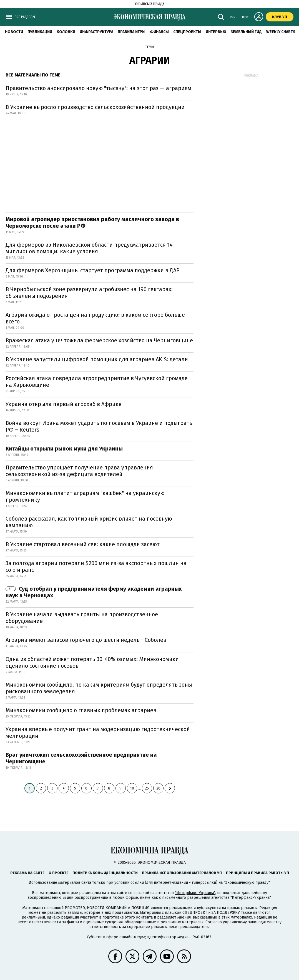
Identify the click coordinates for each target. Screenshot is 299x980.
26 (158, 788)
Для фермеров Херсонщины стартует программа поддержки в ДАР (93, 270)
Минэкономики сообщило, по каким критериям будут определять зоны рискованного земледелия (99, 688)
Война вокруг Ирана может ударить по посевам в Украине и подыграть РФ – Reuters (99, 426)
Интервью (216, 32)
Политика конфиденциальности (105, 873)
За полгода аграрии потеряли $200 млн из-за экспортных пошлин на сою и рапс (96, 566)
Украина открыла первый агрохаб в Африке (64, 404)
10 (132, 788)
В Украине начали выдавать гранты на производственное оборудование (82, 618)
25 (147, 788)
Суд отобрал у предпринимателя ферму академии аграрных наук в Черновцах (94, 592)
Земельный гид (246, 32)
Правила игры (132, 32)
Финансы (159, 32)
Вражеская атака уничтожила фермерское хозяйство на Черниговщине (99, 340)
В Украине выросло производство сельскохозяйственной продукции (95, 107)
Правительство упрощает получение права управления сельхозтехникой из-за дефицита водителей (79, 471)
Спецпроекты (187, 32)
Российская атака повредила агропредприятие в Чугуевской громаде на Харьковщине (97, 382)
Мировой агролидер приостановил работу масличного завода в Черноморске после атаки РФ (92, 222)
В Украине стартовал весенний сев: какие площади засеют (83, 544)
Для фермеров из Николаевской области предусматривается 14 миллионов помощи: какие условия (89, 248)
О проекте (58, 873)
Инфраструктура (96, 32)
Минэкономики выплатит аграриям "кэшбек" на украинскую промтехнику (85, 496)
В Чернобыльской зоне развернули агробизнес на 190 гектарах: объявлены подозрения (89, 293)
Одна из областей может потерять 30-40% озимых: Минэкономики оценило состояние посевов (92, 662)
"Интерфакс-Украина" (195, 893)
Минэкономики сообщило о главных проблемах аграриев (81, 710)
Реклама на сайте (27, 873)
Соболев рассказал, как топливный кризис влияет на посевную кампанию (89, 522)
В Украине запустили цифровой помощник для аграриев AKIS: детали (97, 359)
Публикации (40, 32)
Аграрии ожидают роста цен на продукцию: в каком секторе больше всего (95, 318)
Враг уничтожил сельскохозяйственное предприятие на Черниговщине (81, 758)
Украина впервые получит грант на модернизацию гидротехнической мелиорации (98, 732)
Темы (149, 47)
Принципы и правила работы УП (257, 873)
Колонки (66, 32)
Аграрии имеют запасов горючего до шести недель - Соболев (86, 640)
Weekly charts (281, 32)
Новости (14, 32)
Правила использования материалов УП (182, 873)
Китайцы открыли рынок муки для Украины (64, 449)
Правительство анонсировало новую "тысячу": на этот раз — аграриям (98, 88)
